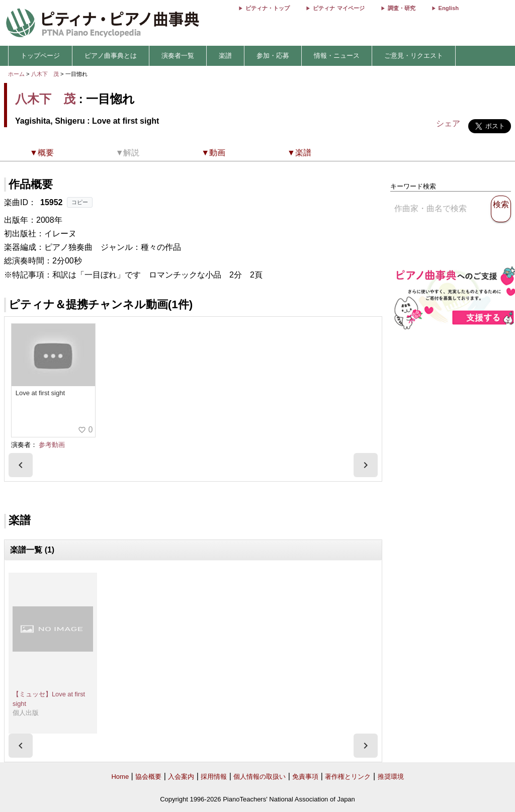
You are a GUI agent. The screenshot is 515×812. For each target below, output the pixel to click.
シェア (448, 123)
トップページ (40, 56)
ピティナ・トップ (268, 8)
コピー (80, 202)
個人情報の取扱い (260, 777)
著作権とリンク (348, 777)
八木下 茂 (45, 74)
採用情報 (214, 777)
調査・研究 (402, 8)
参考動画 (52, 445)
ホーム (16, 74)
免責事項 (305, 777)
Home (120, 777)
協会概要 (148, 777)
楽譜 (225, 56)
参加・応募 (273, 56)
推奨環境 (391, 777)
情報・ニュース (337, 56)
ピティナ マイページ (338, 8)
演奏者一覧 (178, 56)
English (449, 8)
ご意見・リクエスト (414, 56)
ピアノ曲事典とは (111, 56)
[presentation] (21, 465)
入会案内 (181, 777)
